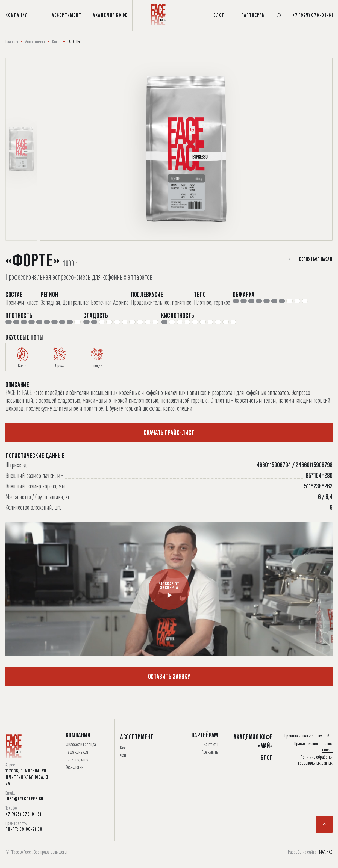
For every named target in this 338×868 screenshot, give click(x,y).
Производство (77, 759)
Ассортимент (35, 42)
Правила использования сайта (308, 736)
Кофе (56, 42)
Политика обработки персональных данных (315, 760)
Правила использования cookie (313, 746)
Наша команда (77, 752)
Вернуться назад (309, 259)
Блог (267, 758)
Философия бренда (81, 744)
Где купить (210, 752)
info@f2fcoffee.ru (24, 799)
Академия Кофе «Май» (253, 741)
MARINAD (326, 852)
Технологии (75, 767)
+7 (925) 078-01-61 (23, 814)
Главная (12, 42)
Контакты (211, 744)
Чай (123, 755)
